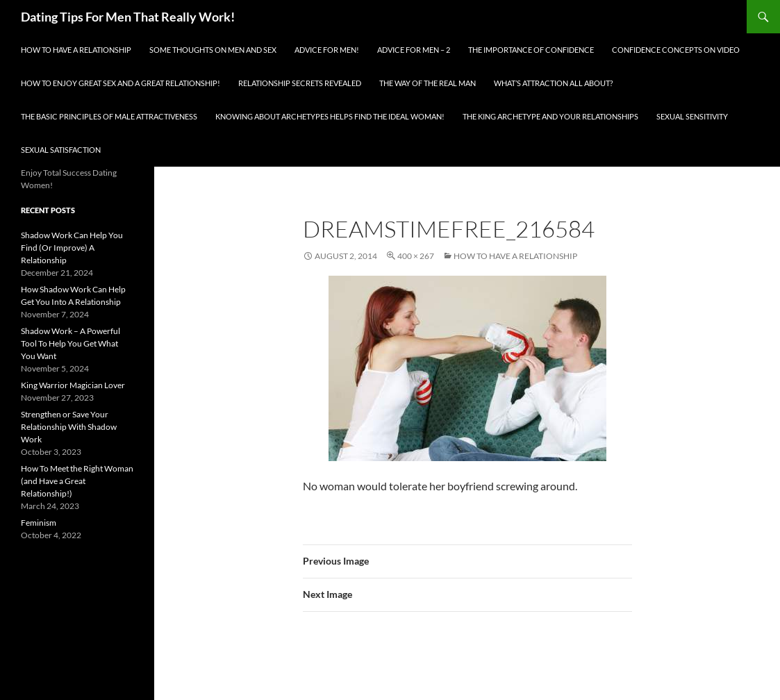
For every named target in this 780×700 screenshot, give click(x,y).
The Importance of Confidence (531, 50)
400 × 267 (416, 256)
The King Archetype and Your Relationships (550, 116)
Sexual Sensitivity (692, 116)
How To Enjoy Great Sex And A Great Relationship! (121, 83)
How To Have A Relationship (76, 50)
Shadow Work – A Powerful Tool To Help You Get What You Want (70, 343)
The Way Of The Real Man (428, 83)
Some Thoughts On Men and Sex (213, 50)
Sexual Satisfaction (61, 150)
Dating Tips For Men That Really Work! (128, 17)
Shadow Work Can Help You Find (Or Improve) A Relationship (72, 248)
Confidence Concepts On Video (676, 50)
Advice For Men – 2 (414, 50)
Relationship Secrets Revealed (300, 83)
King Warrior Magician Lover (73, 385)
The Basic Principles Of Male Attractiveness (109, 116)
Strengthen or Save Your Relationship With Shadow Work (69, 427)
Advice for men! (327, 50)
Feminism (39, 523)
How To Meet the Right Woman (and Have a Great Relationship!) (77, 481)
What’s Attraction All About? (553, 83)
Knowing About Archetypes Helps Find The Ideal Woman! (330, 116)
